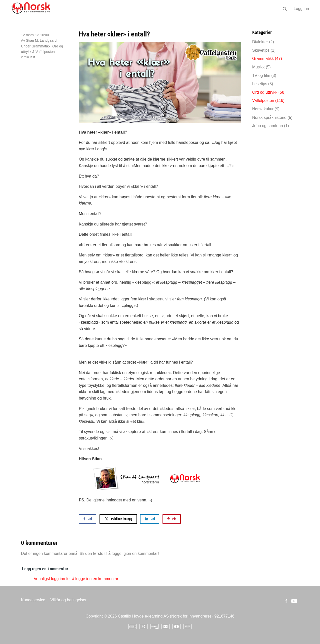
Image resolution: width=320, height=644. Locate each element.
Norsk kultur (266, 109)
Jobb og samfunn (271, 126)
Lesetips (263, 84)
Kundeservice (33, 600)
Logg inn (301, 9)
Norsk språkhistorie (272, 117)
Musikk (261, 67)
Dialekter (263, 42)
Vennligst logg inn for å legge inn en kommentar (76, 579)
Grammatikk (41, 46)
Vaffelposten (45, 52)
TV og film (264, 76)
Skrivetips (264, 50)
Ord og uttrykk (269, 92)
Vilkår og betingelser (68, 600)
